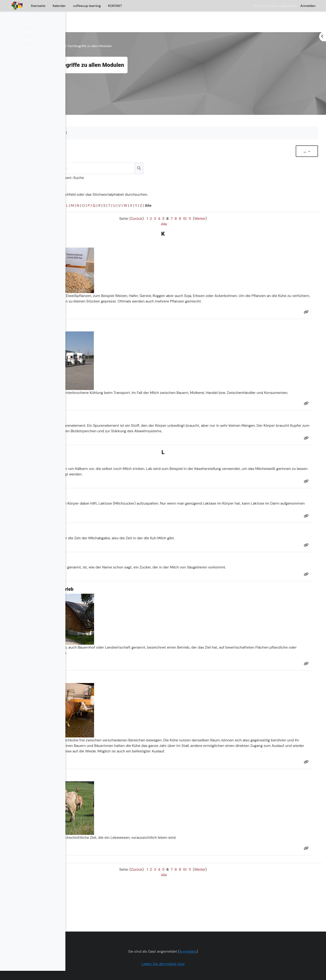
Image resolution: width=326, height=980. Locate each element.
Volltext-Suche (140, 164)
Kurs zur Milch (86, 32)
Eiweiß (138, 282)
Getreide (115, 282)
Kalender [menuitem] (59, 6)
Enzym (112, 506)
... (300, 137)
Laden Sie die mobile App (192, 950)
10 (214, 205)
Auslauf (191, 754)
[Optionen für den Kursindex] (59, 19)
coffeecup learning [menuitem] (87, 6)
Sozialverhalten (159, 748)
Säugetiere (263, 570)
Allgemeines (110, 32)
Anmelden (308, 6)
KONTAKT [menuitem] (115, 6)
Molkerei (264, 384)
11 (219, 205)
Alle (193, 210)
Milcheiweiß (124, 477)
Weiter (229, 205)
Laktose (172, 506)
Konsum (125, 390)
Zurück (166, 205)
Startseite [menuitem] (38, 6)
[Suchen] (162, 155)
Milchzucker (191, 506)
